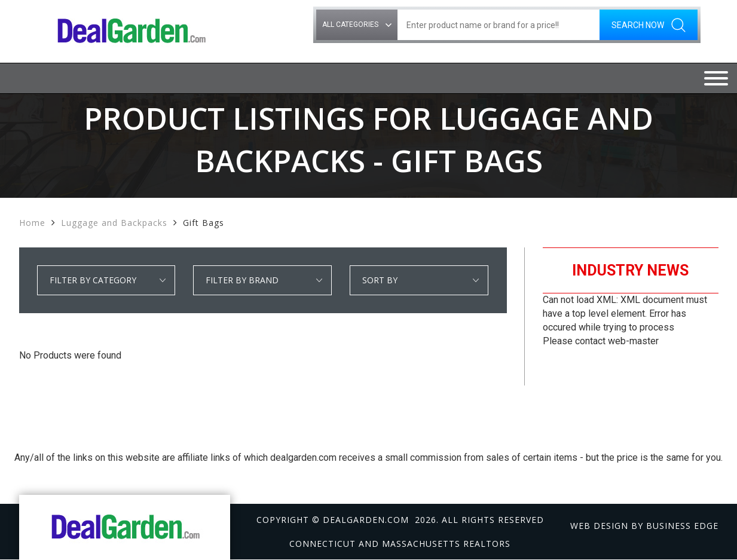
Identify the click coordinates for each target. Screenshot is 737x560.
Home (32, 223)
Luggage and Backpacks (114, 223)
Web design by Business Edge (644, 526)
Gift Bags (204, 223)
